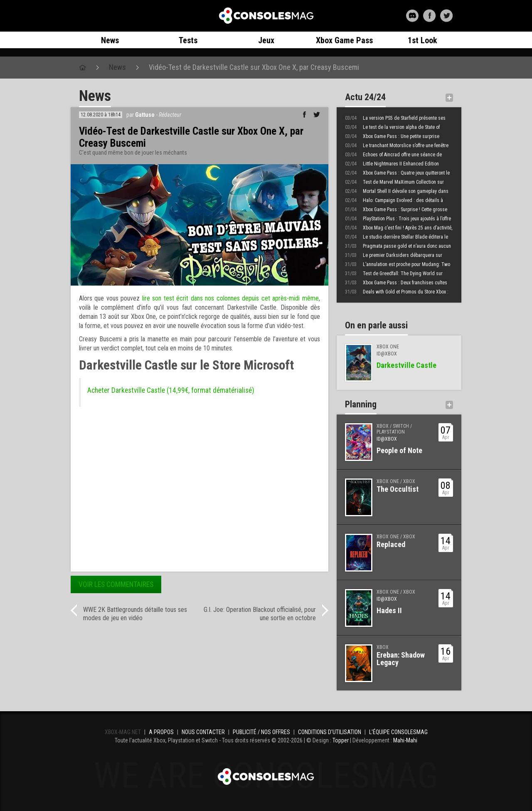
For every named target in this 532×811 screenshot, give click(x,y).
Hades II (389, 610)
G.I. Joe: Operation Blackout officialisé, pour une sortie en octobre (260, 614)
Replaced (391, 544)
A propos (161, 732)
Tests (188, 40)
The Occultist (398, 489)
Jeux (266, 40)
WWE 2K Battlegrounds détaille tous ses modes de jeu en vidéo (135, 614)
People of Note (399, 450)
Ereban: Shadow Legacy (401, 659)
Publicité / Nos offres (261, 732)
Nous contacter (203, 732)
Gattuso (145, 115)
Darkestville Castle (406, 365)
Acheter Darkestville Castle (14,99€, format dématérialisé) (171, 390)
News (110, 40)
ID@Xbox (387, 439)
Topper (341, 740)
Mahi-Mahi (405, 740)
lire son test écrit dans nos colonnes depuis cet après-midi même (230, 298)
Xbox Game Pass (344, 40)
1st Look (422, 40)
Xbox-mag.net (266, 16)
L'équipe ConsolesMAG (398, 732)
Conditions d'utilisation (330, 732)
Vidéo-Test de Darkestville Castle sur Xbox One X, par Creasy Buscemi (254, 67)
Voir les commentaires (116, 584)
